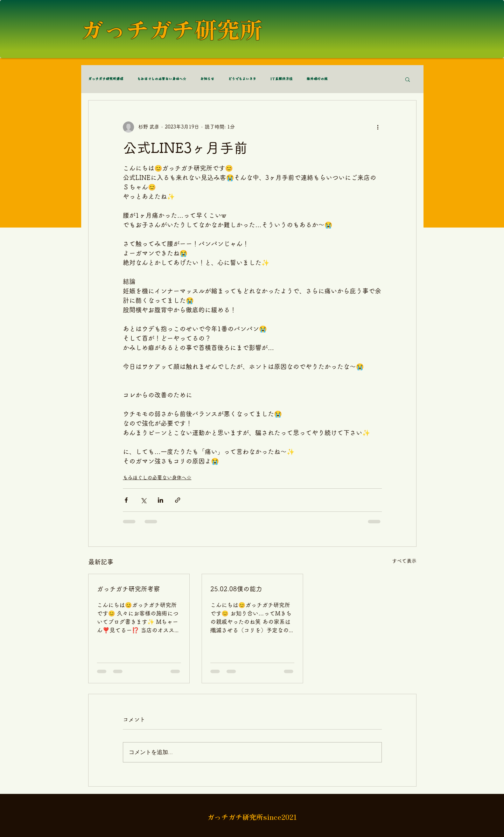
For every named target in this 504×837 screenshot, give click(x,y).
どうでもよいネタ (242, 79)
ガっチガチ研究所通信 (106, 79)
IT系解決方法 (281, 79)
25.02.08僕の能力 (236, 589)
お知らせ (207, 79)
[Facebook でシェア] (126, 500)
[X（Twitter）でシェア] (143, 500)
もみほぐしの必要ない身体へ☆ (162, 79)
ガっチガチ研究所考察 (128, 589)
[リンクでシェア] (178, 500)
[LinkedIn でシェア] (160, 500)
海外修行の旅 (317, 79)
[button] (408, 79)
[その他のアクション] (378, 127)
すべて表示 (404, 561)
